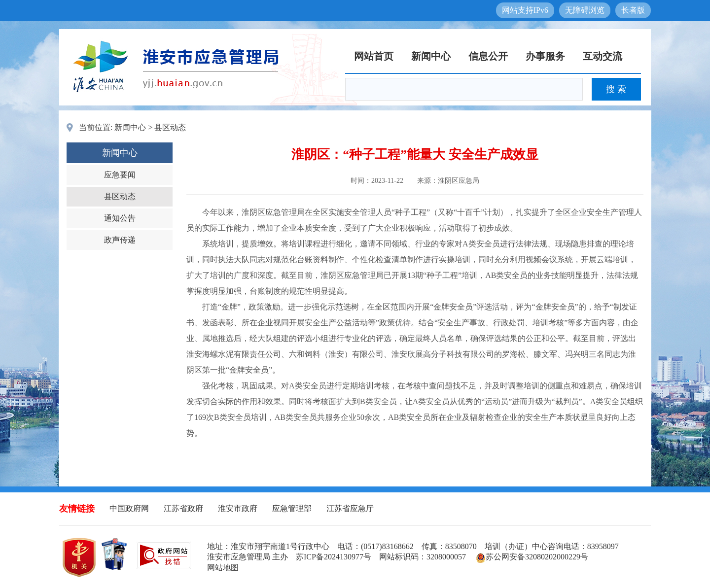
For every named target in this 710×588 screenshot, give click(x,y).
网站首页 (374, 56)
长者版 (633, 10)
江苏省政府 (183, 508)
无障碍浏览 (585, 10)
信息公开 (488, 56)
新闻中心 (431, 56)
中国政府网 (129, 508)
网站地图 (223, 568)
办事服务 (545, 56)
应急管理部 (292, 508)
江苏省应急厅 (350, 508)
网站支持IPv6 (525, 10)
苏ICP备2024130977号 (334, 557)
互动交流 (603, 56)
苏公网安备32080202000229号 (532, 557)
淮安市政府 (238, 508)
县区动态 (170, 127)
